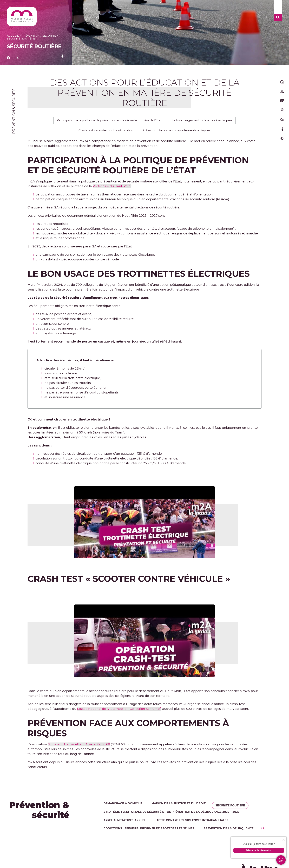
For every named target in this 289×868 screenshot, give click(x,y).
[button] (278, 7)
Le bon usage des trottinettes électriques (207, 121)
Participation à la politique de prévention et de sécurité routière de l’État (107, 121)
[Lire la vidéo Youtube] (145, 523)
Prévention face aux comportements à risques (179, 133)
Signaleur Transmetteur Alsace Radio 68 (79, 748)
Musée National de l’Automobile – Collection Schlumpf (119, 712)
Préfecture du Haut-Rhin (112, 190)
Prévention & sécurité (39, 36)
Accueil (13, 36)
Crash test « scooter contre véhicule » (103, 133)
